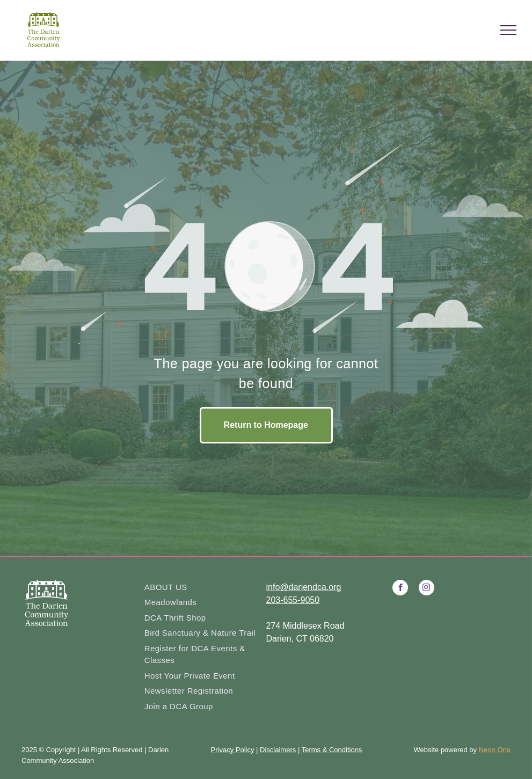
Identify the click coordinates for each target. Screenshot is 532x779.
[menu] (508, 30)
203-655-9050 (293, 600)
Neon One (495, 750)
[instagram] (427, 589)
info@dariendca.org (304, 587)
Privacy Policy (233, 750)
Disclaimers (278, 750)
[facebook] (400, 589)
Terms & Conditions (332, 750)
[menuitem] (201, 588)
